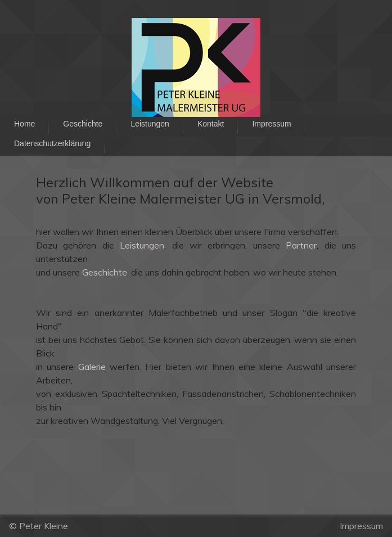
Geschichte (105, 272)
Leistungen (142, 245)
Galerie (92, 367)
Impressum (361, 526)
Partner (301, 245)
